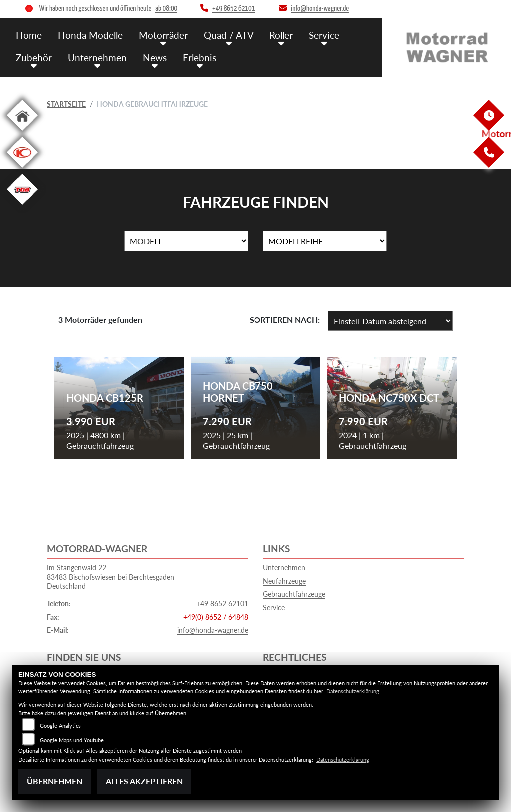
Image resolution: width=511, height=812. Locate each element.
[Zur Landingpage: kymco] (22, 169)
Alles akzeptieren (144, 781)
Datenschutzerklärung (353, 691)
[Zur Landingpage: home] (22, 133)
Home (29, 35)
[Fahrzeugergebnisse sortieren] (390, 321)
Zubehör (34, 58)
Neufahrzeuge (284, 581)
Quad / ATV (229, 35)
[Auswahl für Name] (186, 241)
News (155, 58)
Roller (281, 35)
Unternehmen (97, 58)
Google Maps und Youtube (72, 740)
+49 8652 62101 (222, 604)
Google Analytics (60, 725)
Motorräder (163, 35)
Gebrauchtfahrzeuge (294, 594)
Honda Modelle (90, 35)
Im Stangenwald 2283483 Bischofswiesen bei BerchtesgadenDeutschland (111, 577)
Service (324, 35)
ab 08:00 (166, 9)
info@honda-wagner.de (213, 630)
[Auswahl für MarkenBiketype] (325, 241)
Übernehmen (55, 781)
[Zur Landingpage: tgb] (22, 206)
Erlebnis (199, 58)
